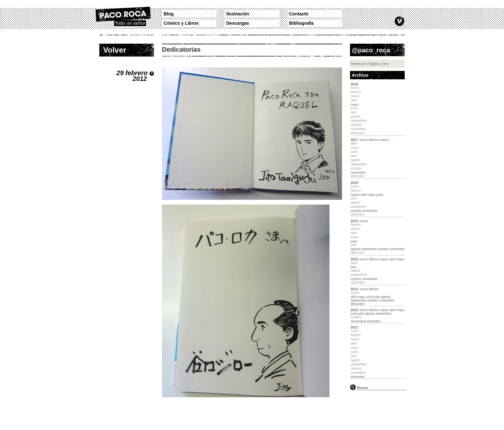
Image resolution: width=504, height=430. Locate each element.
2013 (354, 289)
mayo (355, 105)
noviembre (358, 173)
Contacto (299, 14)
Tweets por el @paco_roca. (370, 64)
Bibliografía (301, 23)
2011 (354, 327)
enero (364, 140)
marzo (384, 140)
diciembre (358, 304)
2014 (354, 259)
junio (380, 195)
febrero (374, 140)
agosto (355, 249)
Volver (115, 50)
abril (364, 195)
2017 (354, 140)
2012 (354, 310)
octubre (356, 211)
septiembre (369, 249)
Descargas (238, 23)
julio (354, 267)
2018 (354, 84)
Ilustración (238, 14)
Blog (169, 14)
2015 (354, 221)
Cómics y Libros (181, 23)
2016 (354, 183)
